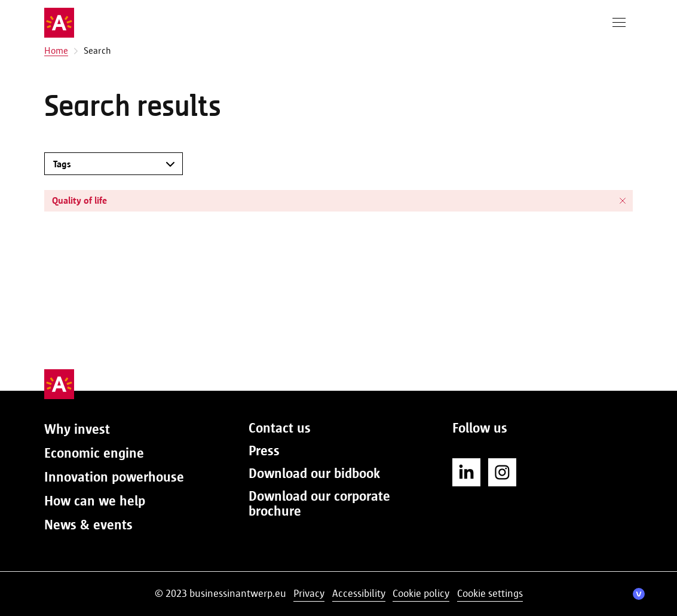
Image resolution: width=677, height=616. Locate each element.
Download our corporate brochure (319, 503)
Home (56, 51)
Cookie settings (490, 593)
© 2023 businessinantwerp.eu (220, 593)
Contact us (280, 428)
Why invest (77, 429)
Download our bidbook (314, 473)
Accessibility (359, 593)
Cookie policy (421, 593)
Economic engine (94, 453)
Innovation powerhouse (114, 477)
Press (264, 450)
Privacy (309, 593)
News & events (88, 525)
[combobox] (105, 164)
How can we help (95, 501)
